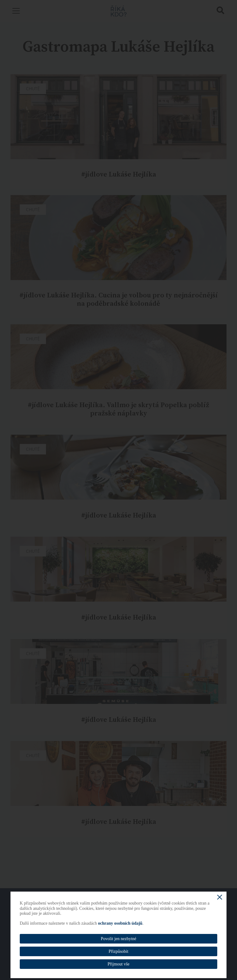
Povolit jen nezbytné (118, 939)
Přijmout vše (118, 964)
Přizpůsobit (118, 951)
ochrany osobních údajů (120, 923)
